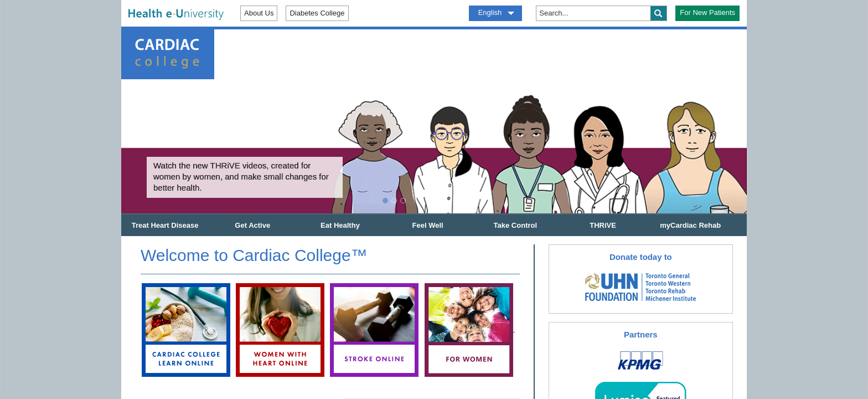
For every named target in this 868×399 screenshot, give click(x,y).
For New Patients (707, 12)
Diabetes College (317, 13)
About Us (259, 13)
